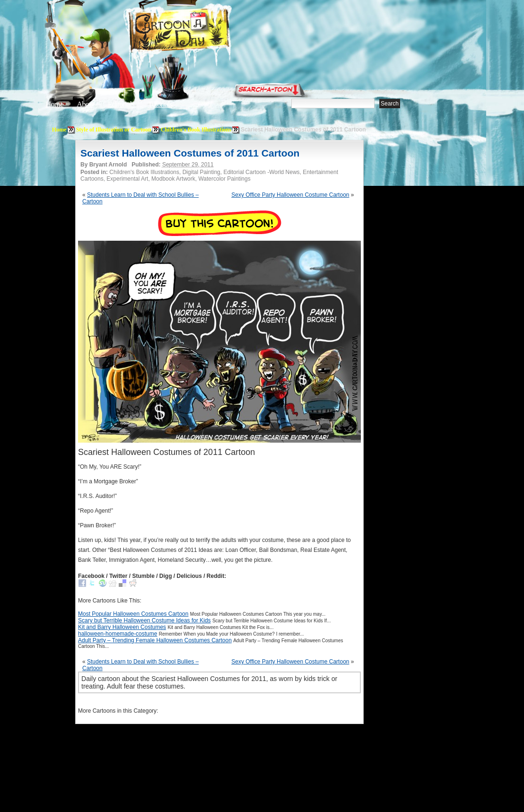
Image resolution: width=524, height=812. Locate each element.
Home (54, 104)
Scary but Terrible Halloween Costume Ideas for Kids (144, 620)
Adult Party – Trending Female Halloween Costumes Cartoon (155, 640)
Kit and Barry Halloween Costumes (122, 627)
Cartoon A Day (202, 31)
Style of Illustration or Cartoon (114, 130)
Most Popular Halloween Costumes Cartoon (133, 614)
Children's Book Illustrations (196, 130)
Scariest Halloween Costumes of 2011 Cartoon (190, 153)
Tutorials (160, 104)
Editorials (121, 104)
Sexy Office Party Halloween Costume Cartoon (290, 195)
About (86, 104)
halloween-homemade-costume (118, 634)
